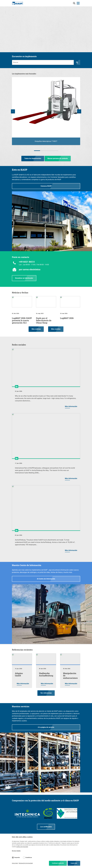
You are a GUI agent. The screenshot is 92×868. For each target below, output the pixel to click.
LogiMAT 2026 (67, 318)
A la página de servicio (46, 727)
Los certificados (46, 827)
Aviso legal (15, 863)
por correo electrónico (30, 270)
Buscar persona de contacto (58, 158)
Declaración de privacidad (26, 863)
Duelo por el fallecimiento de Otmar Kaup (44, 320)
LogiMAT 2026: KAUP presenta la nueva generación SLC (22, 320)
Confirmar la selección (58, 863)
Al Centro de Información (46, 579)
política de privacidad (22, 847)
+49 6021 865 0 (27, 262)
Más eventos (56, 329)
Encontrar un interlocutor (24, 278)
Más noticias (36, 329)
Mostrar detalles (16, 851)
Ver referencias (46, 693)
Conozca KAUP (46, 186)
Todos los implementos (33, 158)
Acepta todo (74, 863)
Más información (71, 406)
